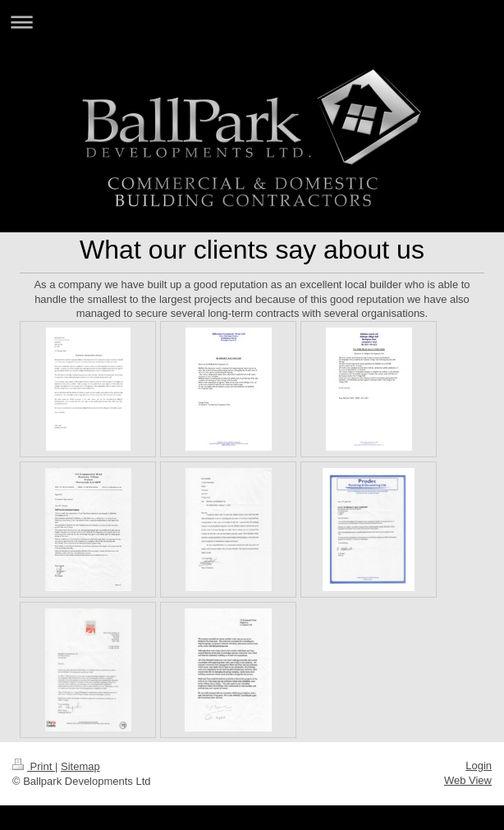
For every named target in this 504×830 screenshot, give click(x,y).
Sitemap (80, 766)
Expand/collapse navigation (252, 22)
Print (34, 766)
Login (479, 766)
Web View (468, 780)
